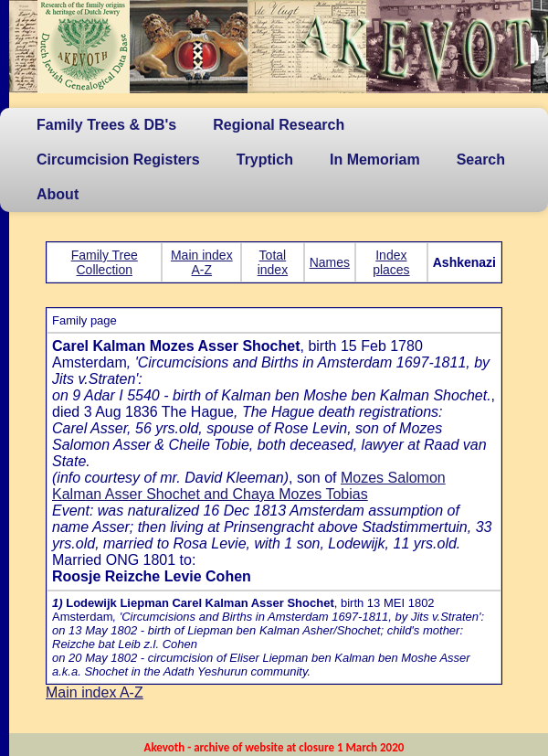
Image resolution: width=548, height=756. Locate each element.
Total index (273, 262)
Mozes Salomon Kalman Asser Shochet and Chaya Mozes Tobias (249, 486)
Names (330, 262)
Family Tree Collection (105, 262)
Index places (391, 262)
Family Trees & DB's (106, 125)
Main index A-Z (202, 262)
